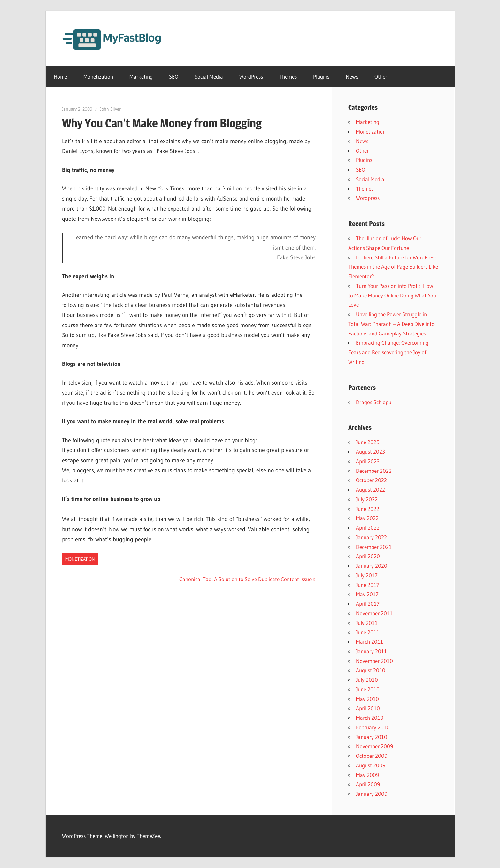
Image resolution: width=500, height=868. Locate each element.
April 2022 (368, 528)
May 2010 (367, 699)
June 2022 (368, 509)
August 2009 (371, 765)
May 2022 (367, 518)
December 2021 (374, 547)
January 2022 (371, 537)
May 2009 (367, 775)
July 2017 (367, 575)
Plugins (321, 77)
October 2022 (371, 480)
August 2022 (370, 490)
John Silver (110, 109)
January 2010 (372, 737)
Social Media (209, 77)
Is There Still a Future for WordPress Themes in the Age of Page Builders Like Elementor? (393, 267)
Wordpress (368, 198)
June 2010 (368, 689)
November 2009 (374, 746)
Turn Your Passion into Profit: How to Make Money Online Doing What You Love (392, 295)
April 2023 (368, 461)
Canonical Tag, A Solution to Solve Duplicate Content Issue (245, 579)
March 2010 (370, 718)
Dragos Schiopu (374, 402)
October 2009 (372, 756)
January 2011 (371, 651)
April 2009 (368, 784)
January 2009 (372, 794)
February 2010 (373, 727)
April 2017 (368, 604)
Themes (288, 77)
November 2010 (374, 661)
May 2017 (367, 594)
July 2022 (367, 499)
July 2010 (367, 680)
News (352, 77)
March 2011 (369, 642)
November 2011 (374, 613)
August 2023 (370, 452)
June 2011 (368, 632)
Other (381, 77)
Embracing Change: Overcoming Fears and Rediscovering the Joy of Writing (388, 352)
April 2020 (368, 556)
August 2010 (371, 670)
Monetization (98, 77)
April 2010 (368, 708)
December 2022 (374, 471)
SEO (174, 77)
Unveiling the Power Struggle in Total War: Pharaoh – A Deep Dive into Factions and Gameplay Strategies (391, 324)
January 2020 (372, 566)
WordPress (251, 77)
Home (60, 77)
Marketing (141, 77)
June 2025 (368, 442)
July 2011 (367, 623)
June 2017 (368, 585)
